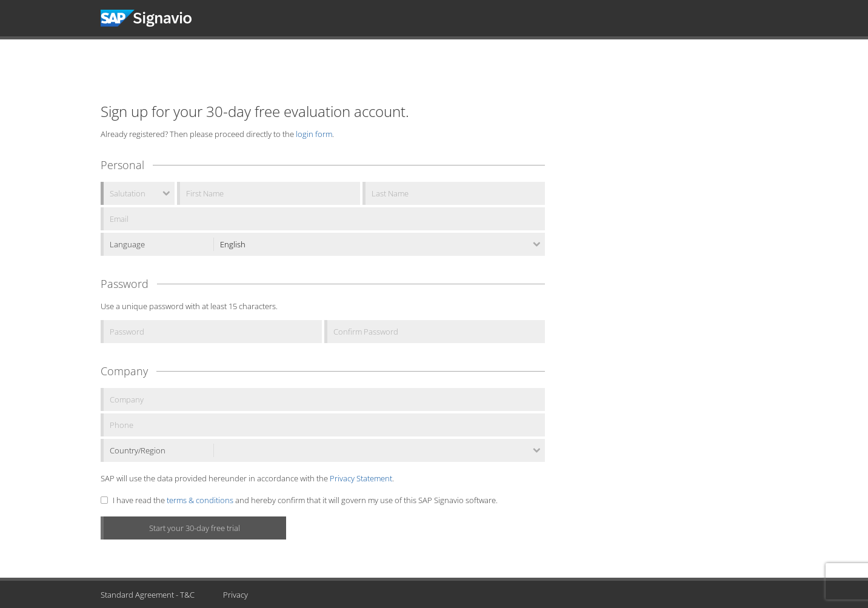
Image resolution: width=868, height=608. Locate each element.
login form (314, 134)
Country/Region (138, 450)
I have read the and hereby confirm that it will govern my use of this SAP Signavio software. (305, 500)
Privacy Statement (361, 478)
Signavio (157, 18)
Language (127, 244)
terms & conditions (200, 500)
